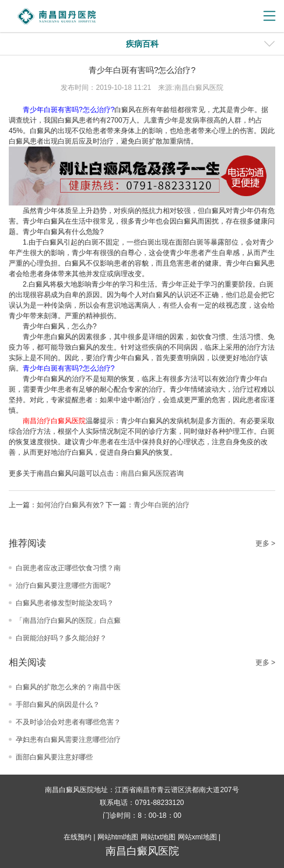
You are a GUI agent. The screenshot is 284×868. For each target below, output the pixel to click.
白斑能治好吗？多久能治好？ (61, 638)
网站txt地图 (158, 837)
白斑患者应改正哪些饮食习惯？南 (68, 568)
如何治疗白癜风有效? (70, 505)
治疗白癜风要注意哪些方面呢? (63, 585)
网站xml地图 (197, 837)
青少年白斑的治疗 (162, 505)
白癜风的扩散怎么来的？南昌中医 (68, 687)
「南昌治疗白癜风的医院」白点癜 (68, 621)
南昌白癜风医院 (145, 473)
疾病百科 (142, 44)
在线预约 (78, 837)
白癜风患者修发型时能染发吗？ (65, 603)
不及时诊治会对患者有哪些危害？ (68, 722)
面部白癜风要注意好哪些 (54, 757)
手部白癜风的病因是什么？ (58, 705)
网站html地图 (118, 837)
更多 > (265, 543)
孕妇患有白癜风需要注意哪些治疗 (68, 740)
